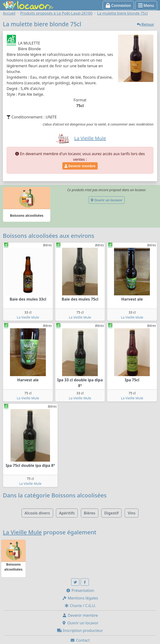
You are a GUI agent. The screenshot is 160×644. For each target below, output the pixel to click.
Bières (90, 513)
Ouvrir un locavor (107, 200)
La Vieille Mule (28, 317)
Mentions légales (80, 598)
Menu (146, 5)
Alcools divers (37, 513)
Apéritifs (67, 513)
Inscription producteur (80, 630)
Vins (132, 513)
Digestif (111, 513)
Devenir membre (80, 166)
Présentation (80, 590)
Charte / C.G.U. (80, 606)
